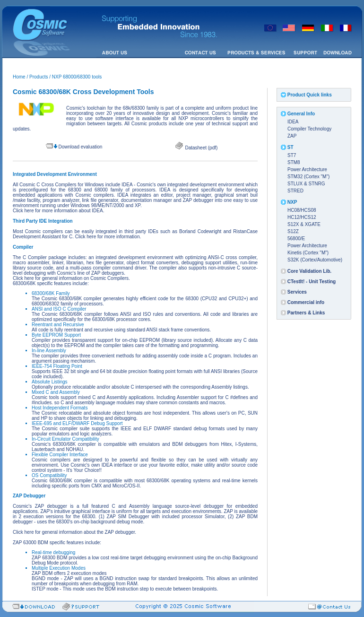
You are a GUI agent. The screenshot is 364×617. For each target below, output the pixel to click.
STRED (295, 191)
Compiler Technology (309, 129)
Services (297, 292)
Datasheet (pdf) (201, 148)
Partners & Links (306, 313)
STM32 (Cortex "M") (308, 177)
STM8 (294, 162)
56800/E (296, 239)
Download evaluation (80, 147)
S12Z (293, 231)
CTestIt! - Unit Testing (312, 282)
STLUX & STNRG (306, 184)
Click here (23, 211)
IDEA (293, 122)
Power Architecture (307, 169)
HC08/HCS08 (302, 210)
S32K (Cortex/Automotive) (315, 260)
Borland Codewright (200, 231)
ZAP (292, 136)
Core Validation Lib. (309, 271)
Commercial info (306, 302)
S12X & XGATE (304, 224)
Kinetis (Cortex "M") (308, 253)
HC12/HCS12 (302, 217)
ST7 (292, 155)
